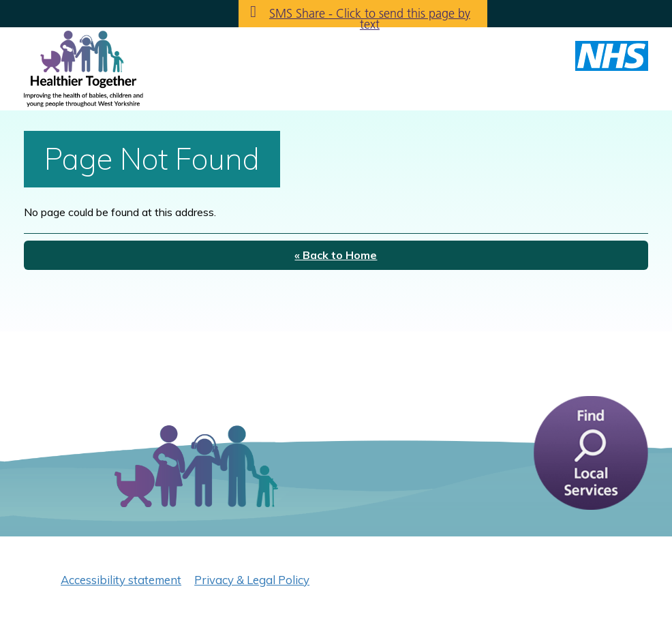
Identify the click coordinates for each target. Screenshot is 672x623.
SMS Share (370, 16)
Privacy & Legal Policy (252, 580)
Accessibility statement (121, 580)
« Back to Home (336, 255)
